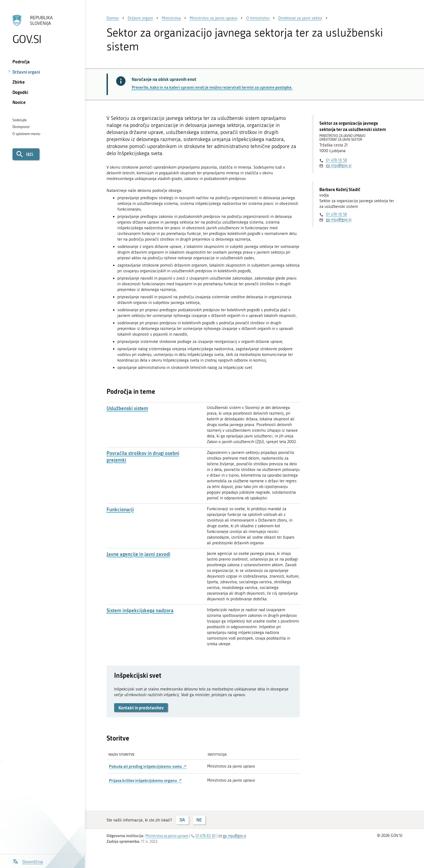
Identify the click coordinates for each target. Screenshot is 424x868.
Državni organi (26, 72)
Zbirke (19, 82)
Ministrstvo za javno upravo (167, 836)
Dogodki (20, 92)
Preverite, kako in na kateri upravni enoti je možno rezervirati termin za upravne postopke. (212, 87)
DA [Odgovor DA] (182, 820)
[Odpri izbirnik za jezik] (28, 861)
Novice (19, 102)
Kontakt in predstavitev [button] (141, 708)
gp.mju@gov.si (339, 165)
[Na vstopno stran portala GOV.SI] (42, 30)
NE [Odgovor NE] (199, 820)
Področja (21, 62)
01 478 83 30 (206, 836)
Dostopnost (21, 127)
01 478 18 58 (336, 160)
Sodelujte (20, 120)
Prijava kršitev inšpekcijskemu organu (145, 780)
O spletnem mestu (26, 134)
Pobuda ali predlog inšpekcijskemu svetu (148, 766)
